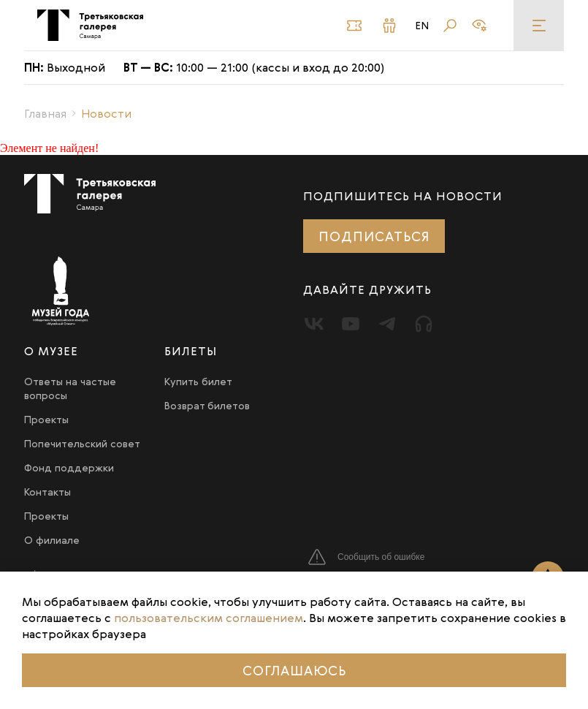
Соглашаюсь (294, 670)
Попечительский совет (82, 443)
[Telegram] (387, 324)
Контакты (47, 492)
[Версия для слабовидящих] (479, 26)
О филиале (52, 540)
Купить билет (198, 381)
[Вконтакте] (314, 324)
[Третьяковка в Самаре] (90, 25)
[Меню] (539, 25)
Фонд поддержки (69, 467)
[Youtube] (351, 324)
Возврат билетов (207, 405)
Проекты (46, 419)
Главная (45, 113)
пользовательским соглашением (209, 618)
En (423, 26)
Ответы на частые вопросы (70, 388)
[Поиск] (450, 26)
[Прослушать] (424, 324)
